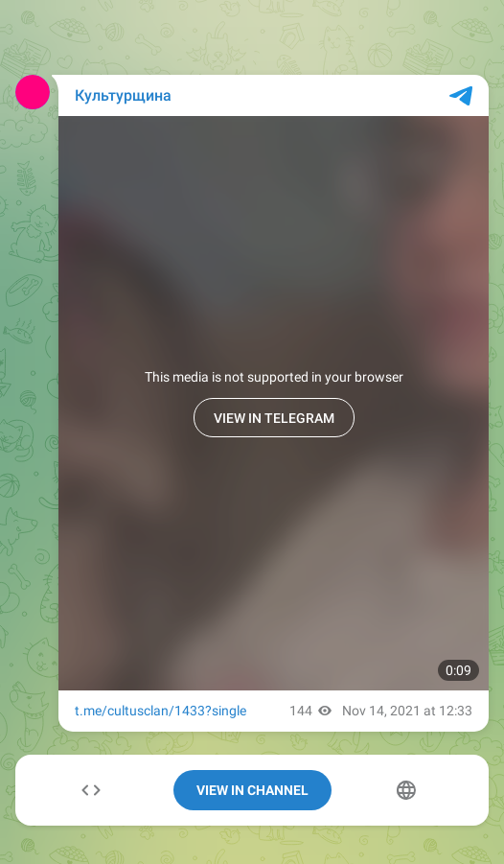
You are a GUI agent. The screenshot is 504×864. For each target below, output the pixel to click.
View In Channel (252, 790)
